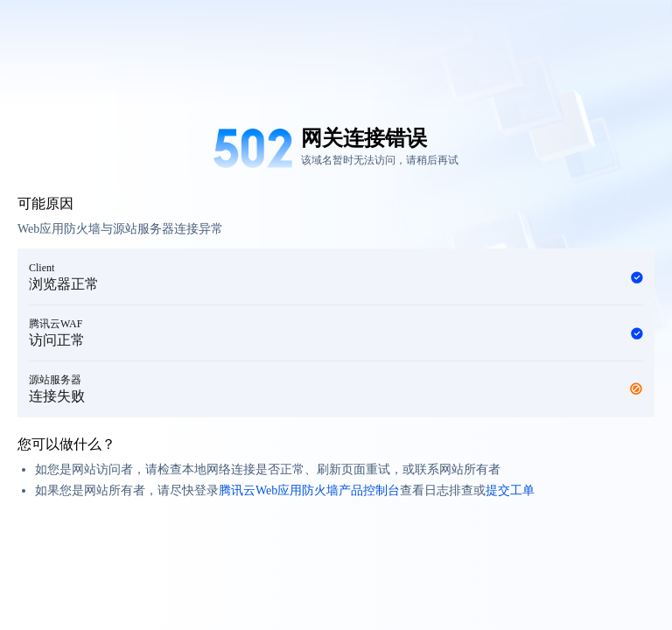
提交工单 (510, 490)
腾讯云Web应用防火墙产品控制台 (309, 490)
